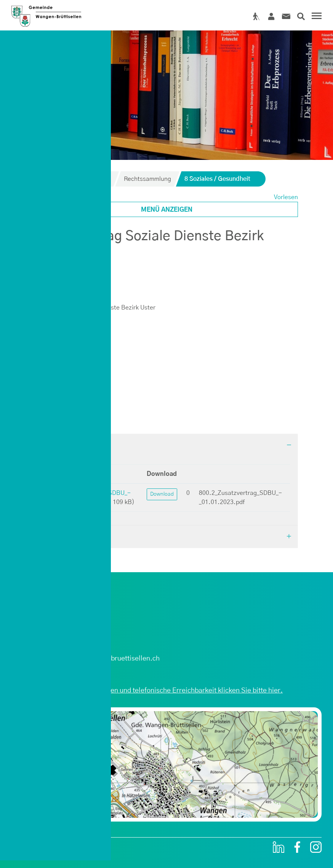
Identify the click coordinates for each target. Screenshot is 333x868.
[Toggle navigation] (315, 17)
